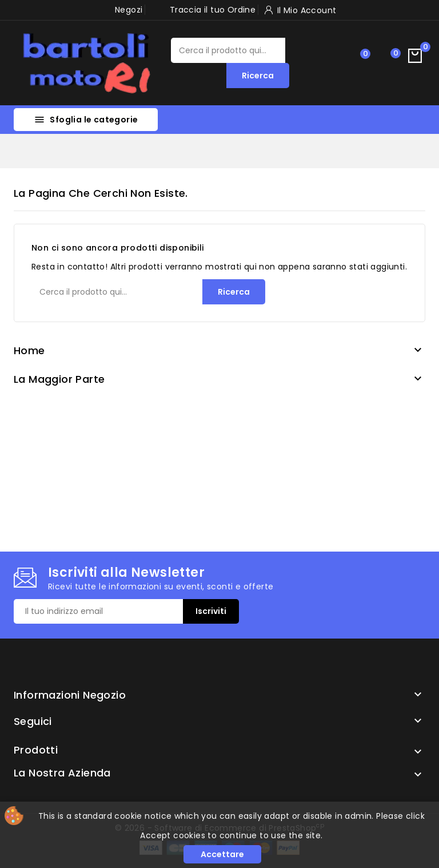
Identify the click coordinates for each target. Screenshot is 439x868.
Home (29, 350)
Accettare (222, 854)
